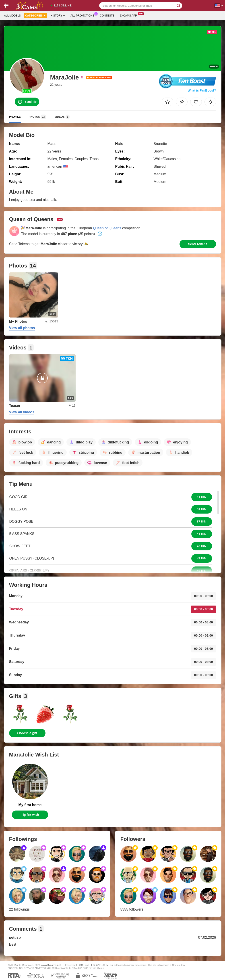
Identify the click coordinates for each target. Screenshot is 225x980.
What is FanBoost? (202, 90)
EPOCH (80, 965)
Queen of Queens (107, 228)
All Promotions (83, 15)
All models (12, 16)
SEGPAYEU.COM (99, 965)
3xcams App (130, 15)
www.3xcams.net (51, 965)
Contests (107, 16)
